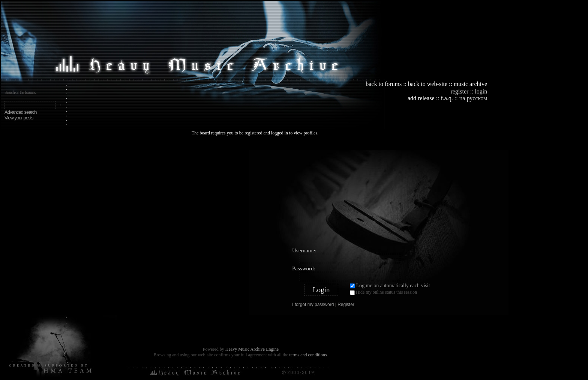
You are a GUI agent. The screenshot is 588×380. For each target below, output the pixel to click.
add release (421, 98)
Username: (304, 250)
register (459, 91)
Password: (304, 268)
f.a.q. (447, 98)
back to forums (384, 84)
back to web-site (428, 84)
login (481, 91)
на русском (473, 98)
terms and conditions (308, 355)
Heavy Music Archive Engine (252, 349)
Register (346, 305)
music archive (470, 84)
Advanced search (20, 112)
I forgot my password (313, 305)
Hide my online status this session (383, 292)
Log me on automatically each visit (390, 286)
